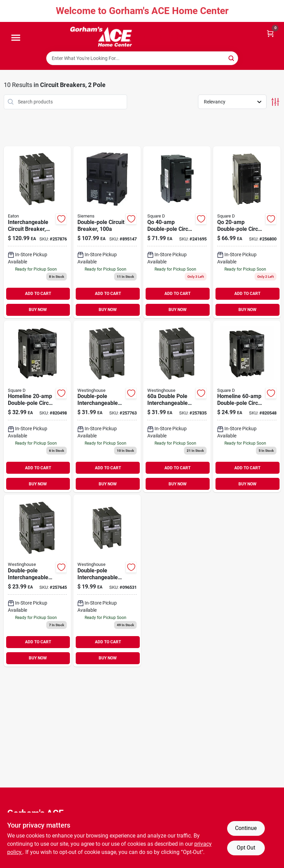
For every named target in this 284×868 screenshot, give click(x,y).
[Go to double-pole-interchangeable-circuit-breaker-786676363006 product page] (107, 581)
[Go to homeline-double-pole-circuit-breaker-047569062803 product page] (247, 407)
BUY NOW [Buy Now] (38, 310)
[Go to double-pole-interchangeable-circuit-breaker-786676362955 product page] (107, 407)
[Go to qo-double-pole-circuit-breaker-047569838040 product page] (177, 232)
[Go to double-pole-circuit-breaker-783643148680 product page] (107, 232)
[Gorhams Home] (101, 37)
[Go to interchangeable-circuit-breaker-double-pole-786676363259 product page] (38, 232)
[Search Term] (142, 58)
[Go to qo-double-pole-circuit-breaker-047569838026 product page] (247, 232)
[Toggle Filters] (275, 102)
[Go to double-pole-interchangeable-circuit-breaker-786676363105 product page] (177, 407)
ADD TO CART (38, 294)
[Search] (232, 58)
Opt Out (246, 848)
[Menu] (16, 38)
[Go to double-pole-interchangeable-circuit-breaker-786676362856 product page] (38, 581)
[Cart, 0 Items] (270, 33)
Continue (246, 828)
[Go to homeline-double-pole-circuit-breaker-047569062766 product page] (38, 407)
